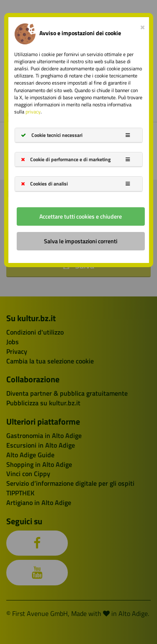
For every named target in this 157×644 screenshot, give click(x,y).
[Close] (143, 26)
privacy (33, 112)
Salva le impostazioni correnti (81, 241)
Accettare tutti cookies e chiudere (81, 216)
